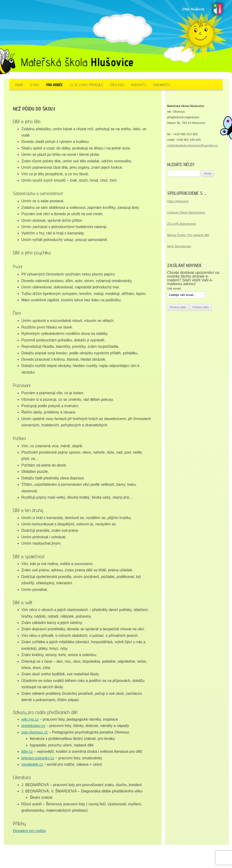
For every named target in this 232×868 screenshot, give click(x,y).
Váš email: (174, 289)
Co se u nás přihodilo (86, 85)
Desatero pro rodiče (29, 831)
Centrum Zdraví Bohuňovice (186, 212)
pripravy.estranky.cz (38, 758)
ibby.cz (27, 751)
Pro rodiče (54, 85)
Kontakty (139, 85)
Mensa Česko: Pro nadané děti (188, 235)
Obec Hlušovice (178, 201)
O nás (35, 85)
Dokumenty (162, 85)
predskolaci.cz (33, 726)
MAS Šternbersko (179, 246)
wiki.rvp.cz (30, 719)
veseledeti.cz (32, 764)
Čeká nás (117, 85)
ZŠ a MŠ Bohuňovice (181, 224)
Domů (19, 85)
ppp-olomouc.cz (35, 732)
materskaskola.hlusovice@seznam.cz (192, 145)
